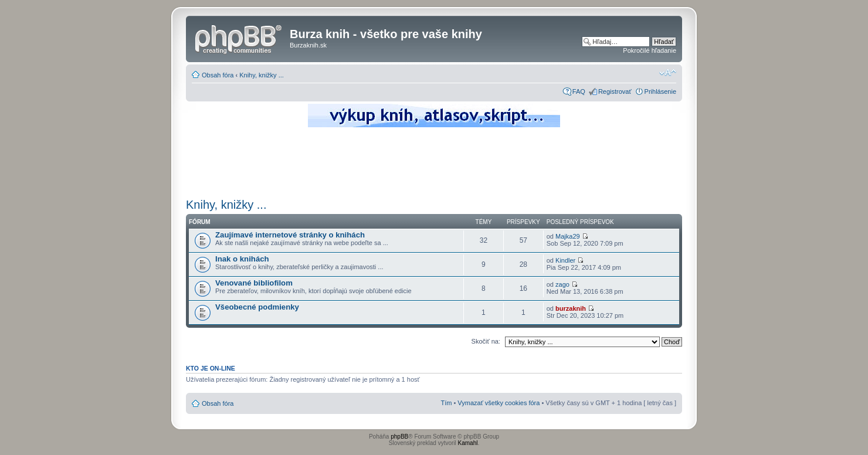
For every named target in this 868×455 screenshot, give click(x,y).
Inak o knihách (242, 259)
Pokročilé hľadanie (650, 50)
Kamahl (468, 443)
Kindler (565, 260)
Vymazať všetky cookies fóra (499, 403)
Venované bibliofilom (254, 283)
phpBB (399, 437)
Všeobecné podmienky (257, 307)
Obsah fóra (218, 75)
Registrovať (615, 91)
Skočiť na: (486, 341)
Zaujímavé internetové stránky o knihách (290, 235)
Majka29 (568, 236)
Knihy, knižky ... (262, 75)
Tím (446, 403)
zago (562, 284)
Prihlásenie (660, 91)
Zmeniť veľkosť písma (668, 73)
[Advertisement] (434, 161)
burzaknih (571, 308)
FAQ (579, 91)
